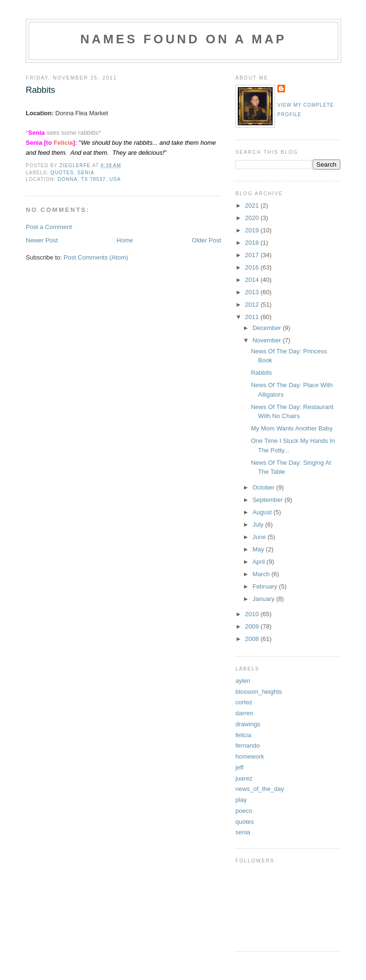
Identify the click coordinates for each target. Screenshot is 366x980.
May (259, 549)
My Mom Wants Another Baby (291, 428)
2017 (253, 255)
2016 (253, 267)
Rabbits (261, 373)
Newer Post (42, 240)
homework (250, 756)
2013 (253, 292)
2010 (253, 614)
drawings (248, 724)
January (264, 599)
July (259, 525)
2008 (253, 639)
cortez (244, 702)
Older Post (207, 240)
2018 (253, 243)
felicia (243, 735)
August (263, 512)
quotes (62, 173)
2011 (253, 317)
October (264, 487)
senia (86, 173)
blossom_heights (259, 692)
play (241, 800)
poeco (244, 811)
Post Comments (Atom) (96, 257)
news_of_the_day (260, 789)
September (269, 500)
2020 (253, 218)
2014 (253, 280)
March (262, 574)
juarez (244, 778)
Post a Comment (49, 227)
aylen (243, 681)
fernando (248, 745)
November (268, 340)
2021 (253, 205)
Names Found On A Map (184, 39)
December (268, 328)
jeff (239, 767)
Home (125, 240)
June (260, 537)
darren (244, 713)
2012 (253, 305)
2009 (253, 626)
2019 (253, 230)
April (260, 562)
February (266, 586)
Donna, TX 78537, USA (89, 179)
